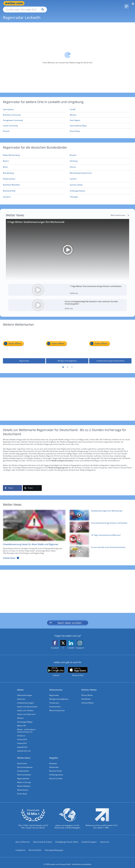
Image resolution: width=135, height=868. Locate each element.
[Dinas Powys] (101, 128)
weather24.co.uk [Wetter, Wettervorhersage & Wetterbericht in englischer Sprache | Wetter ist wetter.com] (24, 747)
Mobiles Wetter (89, 686)
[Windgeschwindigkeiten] (67, 343)
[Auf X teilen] (32, 485)
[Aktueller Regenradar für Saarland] (7, 194)
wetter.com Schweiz (25, 707)
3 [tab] (72, 364)
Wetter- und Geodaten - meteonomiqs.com (27, 727)
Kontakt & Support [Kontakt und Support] (89, 839)
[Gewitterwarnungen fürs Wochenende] (100, 512)
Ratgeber (54, 754)
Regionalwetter (23, 775)
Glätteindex (54, 764)
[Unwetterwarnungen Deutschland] (110, 343)
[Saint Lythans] (34, 106)
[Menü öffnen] (132, 3)
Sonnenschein (55, 703)
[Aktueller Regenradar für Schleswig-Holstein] (77, 188)
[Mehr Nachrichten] (120, 212)
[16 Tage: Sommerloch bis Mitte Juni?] (100, 537)
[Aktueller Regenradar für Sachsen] (73, 176)
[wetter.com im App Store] (78, 668)
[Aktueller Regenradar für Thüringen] (74, 194)
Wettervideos (24, 754)
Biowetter (53, 760)
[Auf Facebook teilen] (12, 485)
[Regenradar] (24, 343)
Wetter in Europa (24, 779)
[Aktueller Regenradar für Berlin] (5, 164)
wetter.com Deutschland (27, 703)
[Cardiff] (101, 106)
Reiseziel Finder (56, 768)
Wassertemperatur (57, 707)
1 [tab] (63, 364)
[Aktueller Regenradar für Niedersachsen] (9, 176)
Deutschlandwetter (25, 764)
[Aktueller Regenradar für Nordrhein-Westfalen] (12, 182)
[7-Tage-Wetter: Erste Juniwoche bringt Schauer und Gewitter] (67, 286)
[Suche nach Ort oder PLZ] (50, 3)
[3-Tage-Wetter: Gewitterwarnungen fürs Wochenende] (67, 246)
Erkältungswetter (56, 771)
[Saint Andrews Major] (101, 122)
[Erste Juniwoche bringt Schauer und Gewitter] (100, 525)
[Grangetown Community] (34, 117)
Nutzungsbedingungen (54, 847)
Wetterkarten (56, 686)
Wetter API (21, 722)
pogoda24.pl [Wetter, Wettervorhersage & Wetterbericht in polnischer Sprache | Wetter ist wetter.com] (22, 744)
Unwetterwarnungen (26, 699)
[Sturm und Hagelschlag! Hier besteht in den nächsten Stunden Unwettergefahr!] (67, 302)
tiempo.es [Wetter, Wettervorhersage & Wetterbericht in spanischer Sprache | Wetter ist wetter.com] (21, 732)
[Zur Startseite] (15, 3)
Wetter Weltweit (24, 783)
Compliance (21, 847)
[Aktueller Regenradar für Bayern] (6, 158)
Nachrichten (22, 760)
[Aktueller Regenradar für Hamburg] (74, 158)
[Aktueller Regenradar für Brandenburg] (8, 170)
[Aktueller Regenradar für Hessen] (73, 164)
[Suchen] (68, 3)
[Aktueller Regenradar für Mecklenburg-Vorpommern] (81, 170)
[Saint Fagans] (101, 117)
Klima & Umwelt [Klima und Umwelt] (56, 775)
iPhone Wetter (87, 692)
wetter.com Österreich (26, 711)
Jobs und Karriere (23, 839)
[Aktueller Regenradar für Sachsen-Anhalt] (76, 182)
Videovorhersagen (25, 692)
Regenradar (54, 692)
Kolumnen (21, 696)
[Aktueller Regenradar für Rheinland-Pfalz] (9, 188)
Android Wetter (88, 699)
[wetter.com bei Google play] (56, 668)
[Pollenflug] (126, 3)
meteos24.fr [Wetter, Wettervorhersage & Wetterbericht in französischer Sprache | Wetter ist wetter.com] (22, 736)
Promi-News (22, 790)
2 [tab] (68, 364)
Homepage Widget (25, 718)
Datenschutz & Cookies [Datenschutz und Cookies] (43, 839)
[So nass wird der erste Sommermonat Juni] (100, 549)
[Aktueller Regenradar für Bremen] (73, 152)
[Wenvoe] (101, 112)
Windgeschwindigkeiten (59, 696)
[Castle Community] (34, 122)
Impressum (105, 839)
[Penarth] (34, 128)
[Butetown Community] (34, 112)
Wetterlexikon (23, 787)
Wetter (21, 686)
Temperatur (54, 699)
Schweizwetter (23, 768)
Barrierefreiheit (35, 847)
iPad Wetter (86, 696)
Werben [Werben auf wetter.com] (20, 715)
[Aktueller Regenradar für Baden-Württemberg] (11, 152)
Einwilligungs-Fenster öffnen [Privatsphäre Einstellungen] (67, 839)
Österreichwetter (24, 771)
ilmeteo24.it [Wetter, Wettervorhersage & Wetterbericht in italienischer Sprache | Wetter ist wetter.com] (22, 740)
